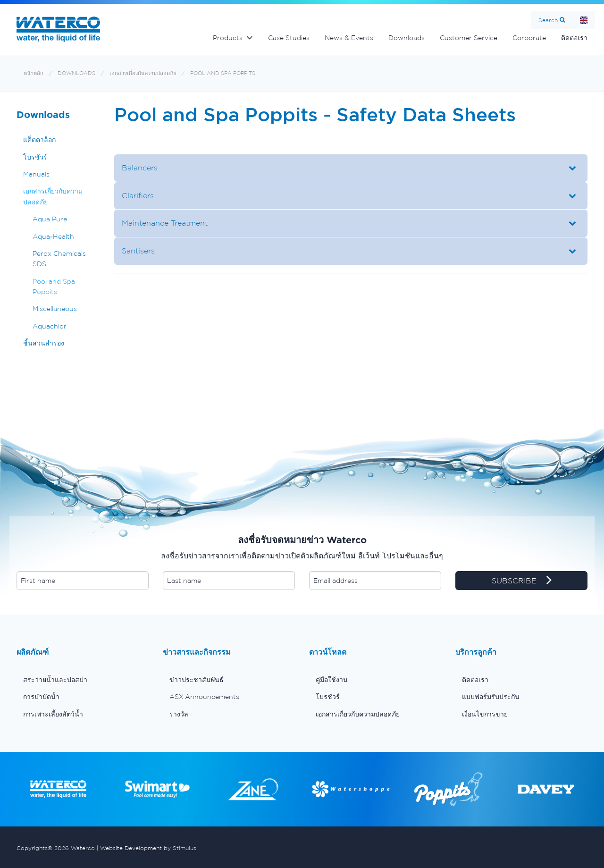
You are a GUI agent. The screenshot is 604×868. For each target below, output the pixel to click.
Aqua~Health (53, 236)
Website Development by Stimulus (148, 848)
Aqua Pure (50, 219)
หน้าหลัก (34, 73)
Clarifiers (138, 195)
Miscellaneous (55, 309)
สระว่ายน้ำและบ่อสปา (55, 680)
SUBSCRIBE (522, 581)
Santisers (138, 251)
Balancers (140, 168)
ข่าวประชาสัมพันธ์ (197, 680)
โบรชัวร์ (35, 157)
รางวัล (179, 714)
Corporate (529, 38)
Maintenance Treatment (165, 223)
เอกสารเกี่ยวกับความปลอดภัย (143, 73)
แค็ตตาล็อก (39, 140)
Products (228, 38)
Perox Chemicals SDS (59, 259)
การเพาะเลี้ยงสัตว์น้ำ (53, 714)
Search (548, 20)
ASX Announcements (204, 697)
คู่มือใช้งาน (332, 680)
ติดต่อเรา (574, 38)
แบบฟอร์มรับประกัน (491, 697)
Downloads (407, 38)
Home (584, 20)
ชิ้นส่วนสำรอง (44, 343)
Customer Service (469, 38)
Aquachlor (50, 326)
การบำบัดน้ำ (41, 697)
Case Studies (289, 38)
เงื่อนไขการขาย (485, 714)
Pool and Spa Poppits (223, 73)
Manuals (36, 174)
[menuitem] (83, 680)
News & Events (349, 38)
